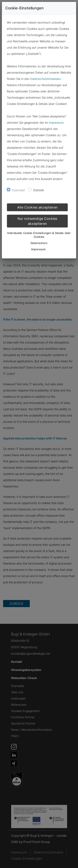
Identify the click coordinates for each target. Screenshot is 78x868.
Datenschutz (39, 243)
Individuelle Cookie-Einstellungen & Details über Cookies (39, 235)
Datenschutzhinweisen (46, 79)
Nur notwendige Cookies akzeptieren (37, 221)
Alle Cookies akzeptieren (37, 207)
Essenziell (18, 190)
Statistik (38, 190)
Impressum (56, 123)
